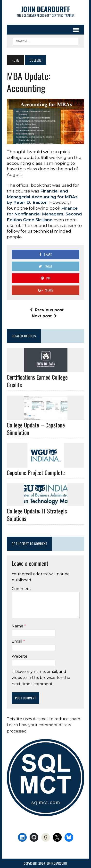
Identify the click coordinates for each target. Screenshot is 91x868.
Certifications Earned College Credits (37, 381)
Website (20, 656)
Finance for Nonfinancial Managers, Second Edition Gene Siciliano (44, 214)
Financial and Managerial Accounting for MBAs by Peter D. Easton (42, 197)
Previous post (47, 310)
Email (17, 641)
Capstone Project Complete (36, 472)
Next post (44, 316)
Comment (21, 589)
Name (18, 626)
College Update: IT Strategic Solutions (37, 515)
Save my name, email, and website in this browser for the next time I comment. (41, 678)
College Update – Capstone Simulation (36, 429)
